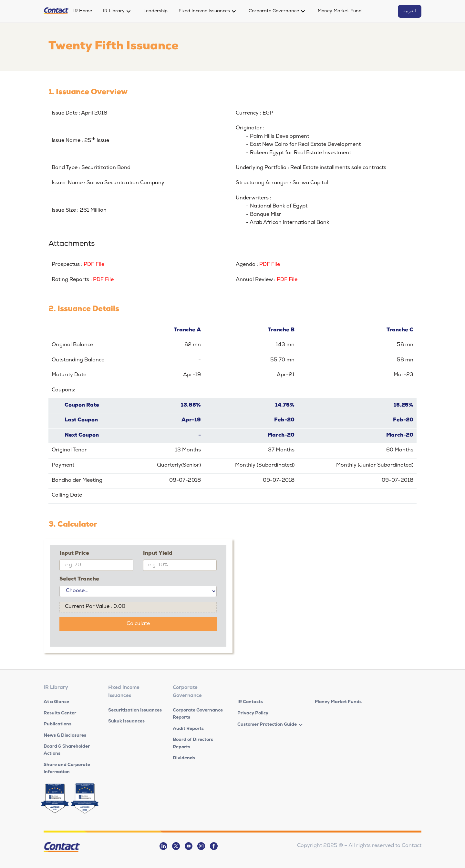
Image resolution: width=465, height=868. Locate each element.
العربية (410, 11)
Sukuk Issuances (126, 722)
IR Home (83, 11)
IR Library (114, 11)
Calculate (138, 624)
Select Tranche (79, 580)
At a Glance (56, 702)
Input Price (74, 554)
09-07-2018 (185, 481)
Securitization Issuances (135, 711)
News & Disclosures (65, 736)
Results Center (60, 713)
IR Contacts (250, 702)
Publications (57, 724)
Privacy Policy (253, 713)
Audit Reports (188, 729)
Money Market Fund (340, 11)
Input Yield (158, 554)
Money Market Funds (338, 702)
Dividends (184, 758)
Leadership (155, 11)
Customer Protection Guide (267, 725)
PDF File (94, 265)
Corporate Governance (274, 11)
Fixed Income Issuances (204, 11)
